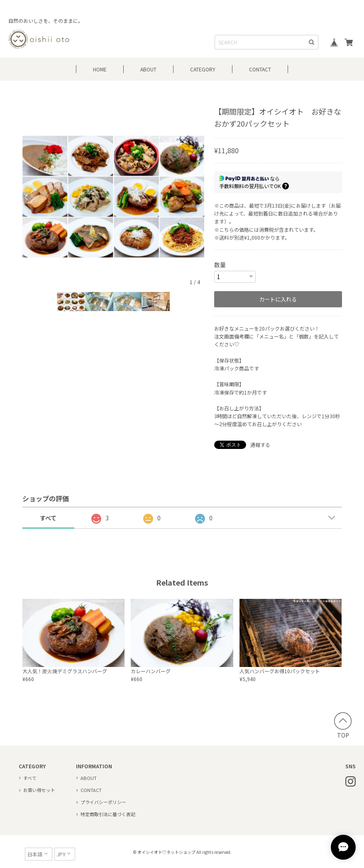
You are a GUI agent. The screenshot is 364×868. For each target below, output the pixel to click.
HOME (100, 69)
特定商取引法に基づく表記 (108, 814)
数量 (220, 265)
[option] (114, 197)
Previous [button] (27, 197)
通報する (260, 444)
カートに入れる (278, 299)
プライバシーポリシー (103, 802)
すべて (48, 517)
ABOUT (148, 69)
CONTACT (260, 69)
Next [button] (200, 197)
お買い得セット (39, 790)
